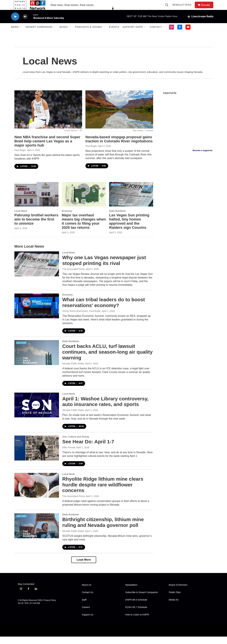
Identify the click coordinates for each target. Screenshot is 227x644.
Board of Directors (178, 592)
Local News (21, 218)
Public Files (175, 600)
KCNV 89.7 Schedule (136, 615)
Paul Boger (20, 158)
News (15, 34)
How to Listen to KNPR (137, 622)
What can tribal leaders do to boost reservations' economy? (104, 310)
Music (64, 34)
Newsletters (183, 9)
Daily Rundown (117, 218)
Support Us (88, 622)
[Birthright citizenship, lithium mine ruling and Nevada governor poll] (37, 533)
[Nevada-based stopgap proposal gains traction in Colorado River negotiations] (119, 117)
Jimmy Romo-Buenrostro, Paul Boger (81, 318)
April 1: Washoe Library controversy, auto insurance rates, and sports (105, 409)
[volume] (25, 24)
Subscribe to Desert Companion (142, 600)
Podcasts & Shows (88, 34)
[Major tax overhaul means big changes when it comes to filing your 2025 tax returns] (84, 202)
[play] (15, 24)
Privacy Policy (50, 608)
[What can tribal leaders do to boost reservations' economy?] (37, 313)
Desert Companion (39, 34)
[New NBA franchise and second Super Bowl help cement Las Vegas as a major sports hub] (48, 117)
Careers (86, 615)
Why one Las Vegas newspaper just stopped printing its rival (104, 268)
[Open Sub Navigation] (21, 34)
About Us (87, 592)
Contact (156, 34)
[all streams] (200, 24)
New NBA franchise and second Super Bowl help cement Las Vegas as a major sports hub (47, 149)
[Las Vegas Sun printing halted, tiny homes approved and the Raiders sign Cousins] (131, 202)
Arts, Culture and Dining (76, 444)
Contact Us (87, 600)
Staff (84, 607)
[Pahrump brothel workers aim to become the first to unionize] (36, 202)
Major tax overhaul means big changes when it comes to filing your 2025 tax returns (84, 229)
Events (114, 34)
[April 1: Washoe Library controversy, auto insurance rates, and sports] (37, 412)
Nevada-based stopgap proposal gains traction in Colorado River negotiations (119, 147)
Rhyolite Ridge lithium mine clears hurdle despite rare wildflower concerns (103, 492)
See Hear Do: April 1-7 (88, 449)
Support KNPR (133, 34)
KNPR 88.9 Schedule (136, 607)
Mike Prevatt (69, 455)
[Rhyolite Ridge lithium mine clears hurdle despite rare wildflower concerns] (37, 493)
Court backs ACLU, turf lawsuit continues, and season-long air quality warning (107, 359)
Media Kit (174, 607)
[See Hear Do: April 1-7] (37, 455)
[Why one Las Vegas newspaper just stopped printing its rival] (37, 271)
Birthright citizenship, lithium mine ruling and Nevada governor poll (103, 530)
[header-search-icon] (168, 9)
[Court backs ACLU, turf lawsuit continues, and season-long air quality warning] (37, 360)
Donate (208, 9)
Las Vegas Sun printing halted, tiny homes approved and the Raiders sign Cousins (129, 229)
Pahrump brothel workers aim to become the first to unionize (36, 227)
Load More (84, 567)
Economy (67, 218)
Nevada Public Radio (73, 371)
